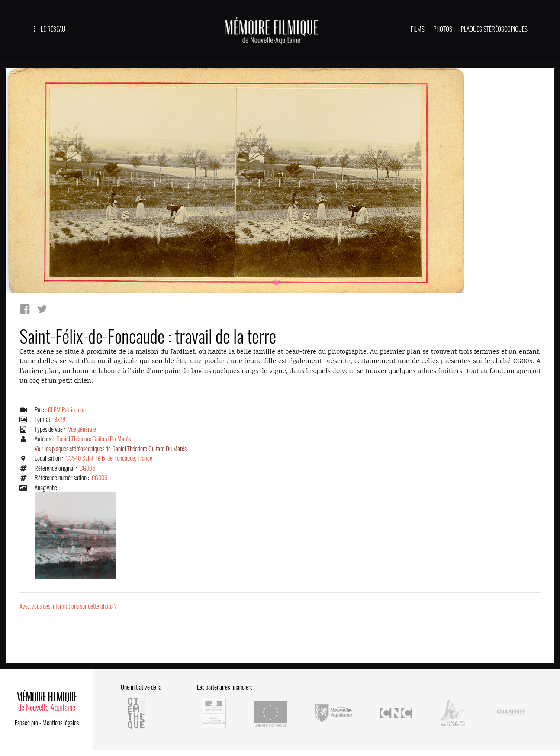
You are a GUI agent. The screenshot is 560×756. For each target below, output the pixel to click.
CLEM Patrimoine (67, 410)
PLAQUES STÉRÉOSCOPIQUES (494, 29)
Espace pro (26, 723)
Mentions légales (61, 723)
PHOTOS (443, 29)
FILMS (418, 29)
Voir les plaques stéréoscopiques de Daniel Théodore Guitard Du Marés (111, 449)
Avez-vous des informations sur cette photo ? (68, 606)
